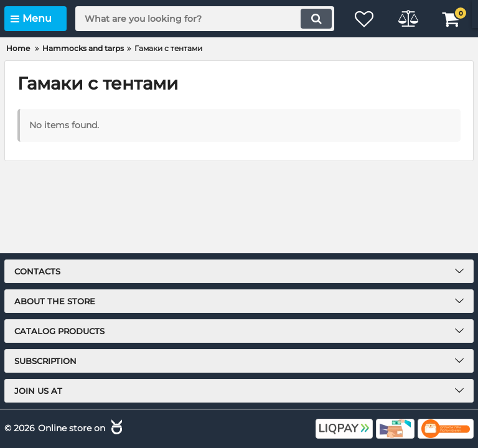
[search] (205, 19)
